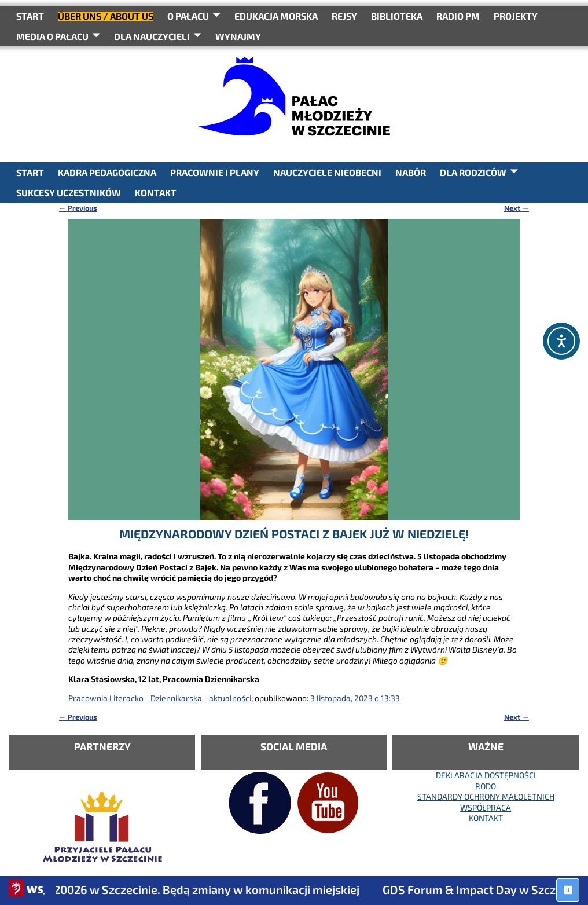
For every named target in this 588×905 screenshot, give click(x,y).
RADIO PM (458, 16)
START (30, 16)
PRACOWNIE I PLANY (215, 172)
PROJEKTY (516, 16)
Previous (78, 208)
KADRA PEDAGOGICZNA (107, 172)
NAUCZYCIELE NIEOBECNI (327, 172)
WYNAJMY (238, 36)
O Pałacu (188, 16)
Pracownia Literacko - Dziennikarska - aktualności (160, 698)
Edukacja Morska (276, 16)
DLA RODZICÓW (473, 172)
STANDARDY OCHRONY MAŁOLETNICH (486, 796)
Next (517, 208)
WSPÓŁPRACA (486, 807)
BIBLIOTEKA (397, 16)
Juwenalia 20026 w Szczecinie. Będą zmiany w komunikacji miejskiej (193, 889)
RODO (486, 786)
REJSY (344, 16)
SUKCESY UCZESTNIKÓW (69, 193)
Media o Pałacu (52, 36)
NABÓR (411, 172)
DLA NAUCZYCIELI (152, 36)
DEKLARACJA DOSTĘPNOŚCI (486, 775)
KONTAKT (156, 193)
